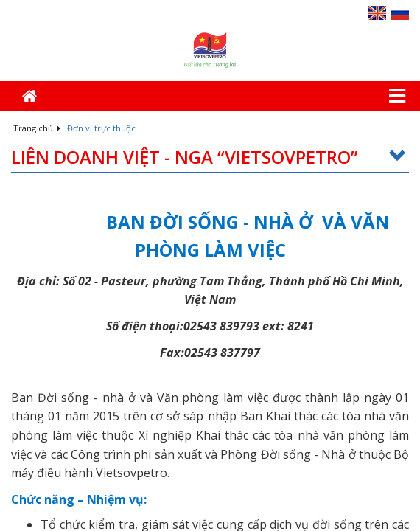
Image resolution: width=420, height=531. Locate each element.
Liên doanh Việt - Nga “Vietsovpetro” (210, 157)
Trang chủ (37, 128)
